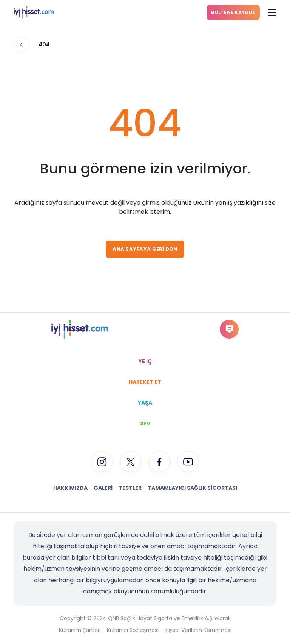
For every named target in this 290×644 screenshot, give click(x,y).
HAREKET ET (145, 382)
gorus (229, 329)
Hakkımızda (70, 488)
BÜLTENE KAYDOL (233, 12)
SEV (145, 423)
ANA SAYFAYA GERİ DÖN (145, 249)
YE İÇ (145, 361)
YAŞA (145, 403)
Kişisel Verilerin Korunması (198, 630)
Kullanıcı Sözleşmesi (133, 630)
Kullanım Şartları (80, 630)
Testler (130, 488)
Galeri (103, 488)
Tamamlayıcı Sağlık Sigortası (192, 488)
